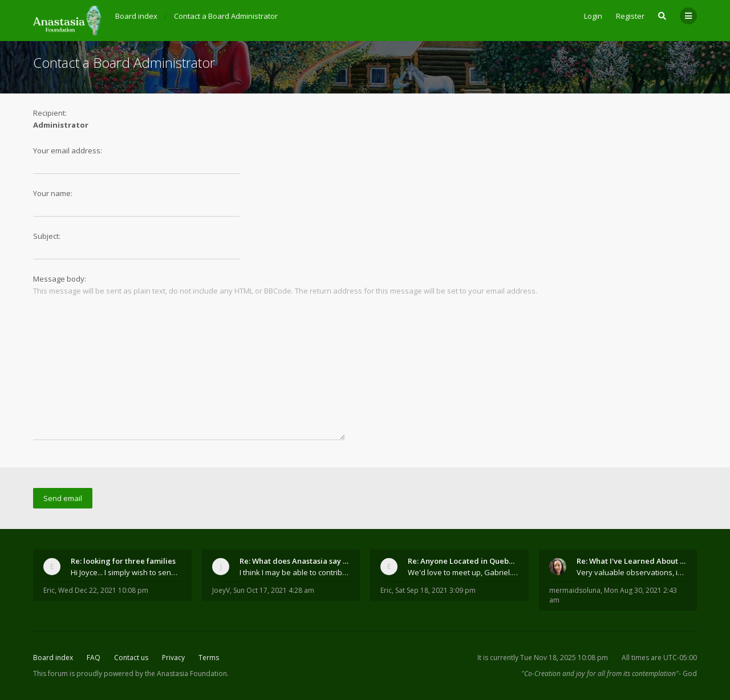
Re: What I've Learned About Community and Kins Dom (632, 561)
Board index (53, 658)
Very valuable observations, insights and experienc (632, 572)
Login (593, 16)
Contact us (131, 658)
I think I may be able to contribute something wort (295, 572)
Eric (49, 590)
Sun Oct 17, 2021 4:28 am (274, 590)
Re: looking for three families (123, 561)
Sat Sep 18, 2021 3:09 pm (435, 590)
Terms (209, 658)
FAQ (94, 658)
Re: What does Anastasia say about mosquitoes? (295, 561)
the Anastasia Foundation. (187, 673)
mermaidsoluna (575, 590)
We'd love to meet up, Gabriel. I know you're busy (463, 572)
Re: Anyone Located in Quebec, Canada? (463, 561)
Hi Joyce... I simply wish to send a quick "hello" (126, 572)
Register (630, 16)
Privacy (173, 658)
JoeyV (221, 590)
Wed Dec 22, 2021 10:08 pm (103, 590)
